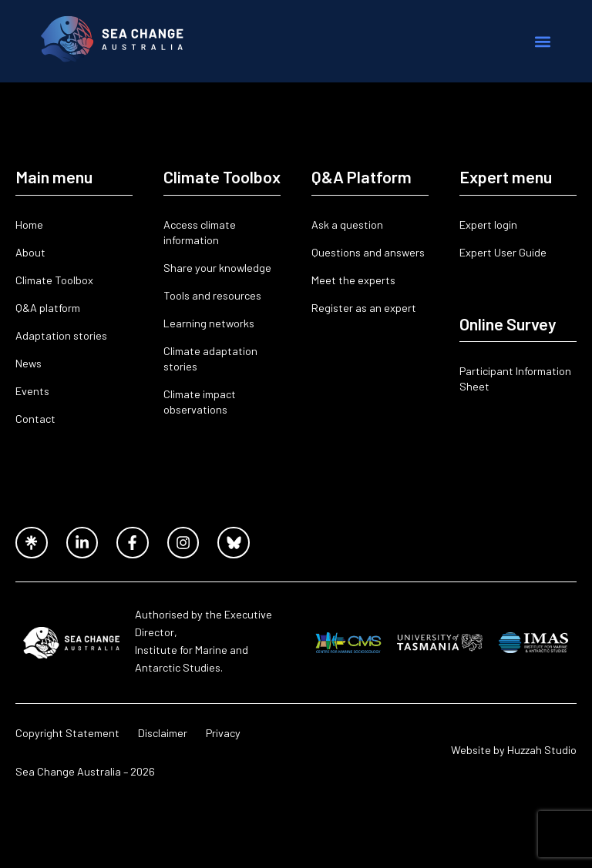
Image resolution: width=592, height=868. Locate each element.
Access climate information (200, 232)
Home (29, 225)
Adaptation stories (61, 335)
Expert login (488, 225)
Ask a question (347, 225)
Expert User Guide (503, 252)
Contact (35, 419)
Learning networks (209, 323)
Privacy (223, 733)
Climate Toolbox (54, 280)
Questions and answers (368, 252)
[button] (543, 41)
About (30, 252)
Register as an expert (364, 308)
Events (32, 391)
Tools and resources (212, 295)
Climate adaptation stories (210, 359)
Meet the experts (353, 280)
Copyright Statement (67, 733)
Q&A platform (48, 308)
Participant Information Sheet (515, 379)
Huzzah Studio (542, 750)
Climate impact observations (200, 402)
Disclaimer (163, 733)
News (29, 363)
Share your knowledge (217, 268)
